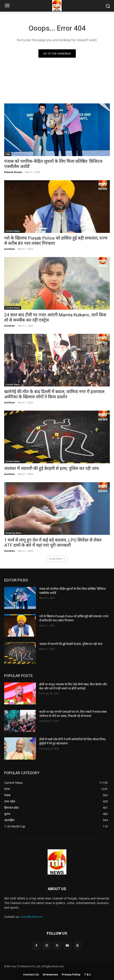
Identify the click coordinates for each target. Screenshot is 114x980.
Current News (13, 231)
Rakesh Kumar (13, 172)
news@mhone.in (31, 917)
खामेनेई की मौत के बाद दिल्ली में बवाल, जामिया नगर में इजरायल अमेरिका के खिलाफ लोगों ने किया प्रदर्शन (54, 394)
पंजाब (8, 154)
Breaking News (13, 533)
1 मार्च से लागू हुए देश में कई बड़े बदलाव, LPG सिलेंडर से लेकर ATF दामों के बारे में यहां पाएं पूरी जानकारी (53, 543)
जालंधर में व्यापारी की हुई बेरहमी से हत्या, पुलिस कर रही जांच (51, 468)
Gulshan (9, 249)
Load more (57, 559)
